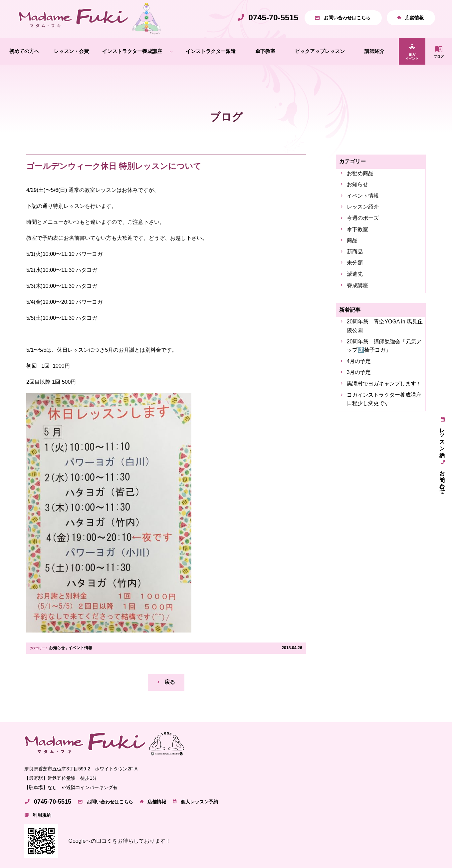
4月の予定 (359, 361)
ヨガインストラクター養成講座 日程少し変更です (385, 399)
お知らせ (57, 648)
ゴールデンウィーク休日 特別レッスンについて (114, 166)
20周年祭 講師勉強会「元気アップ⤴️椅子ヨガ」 (384, 346)
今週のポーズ (363, 218)
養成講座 (357, 285)
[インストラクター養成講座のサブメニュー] (171, 51)
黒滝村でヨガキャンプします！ (384, 384)
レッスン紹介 (363, 207)
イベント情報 (80, 648)
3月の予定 (359, 372)
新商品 (355, 252)
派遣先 (355, 274)
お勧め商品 (360, 173)
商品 (352, 240)
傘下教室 (357, 229)
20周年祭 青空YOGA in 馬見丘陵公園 (385, 326)
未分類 (355, 263)
